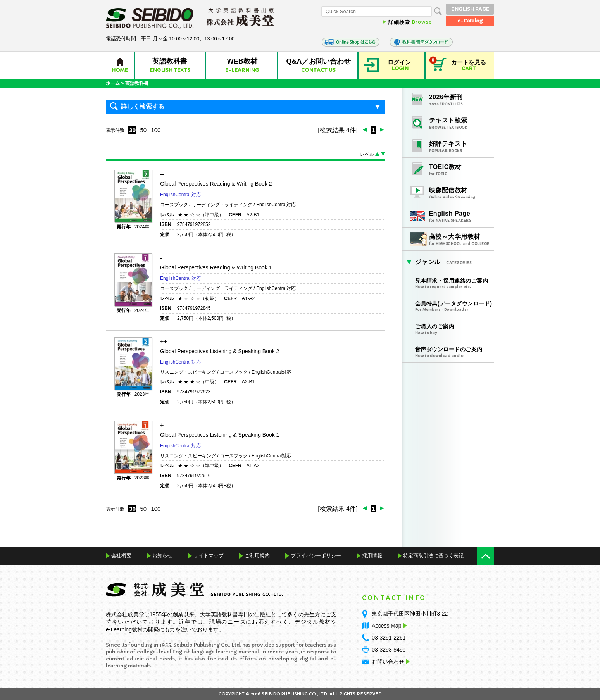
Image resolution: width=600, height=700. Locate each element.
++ (164, 341)
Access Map (388, 626)
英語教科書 (137, 83)
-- (162, 174)
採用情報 (372, 556)
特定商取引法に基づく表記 (433, 556)
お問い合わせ (388, 662)
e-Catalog (470, 21)
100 (156, 130)
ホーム (113, 83)
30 (132, 130)
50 (143, 130)
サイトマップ (209, 556)
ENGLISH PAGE (470, 9)
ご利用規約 (257, 556)
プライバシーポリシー (316, 556)
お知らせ (162, 556)
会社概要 (121, 556)
